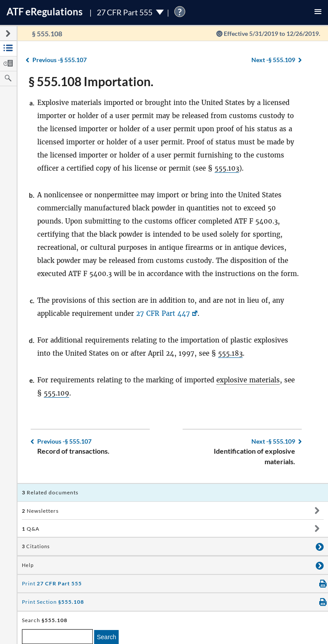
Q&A (31, 529)
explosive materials (248, 380)
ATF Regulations (45, 12)
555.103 (227, 168)
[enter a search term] (57, 637)
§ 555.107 (60, 60)
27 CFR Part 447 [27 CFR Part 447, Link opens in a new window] (163, 313)
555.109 (56, 393)
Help (28, 565)
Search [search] (106, 637)
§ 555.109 (273, 60)
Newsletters (40, 511)
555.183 (230, 353)
